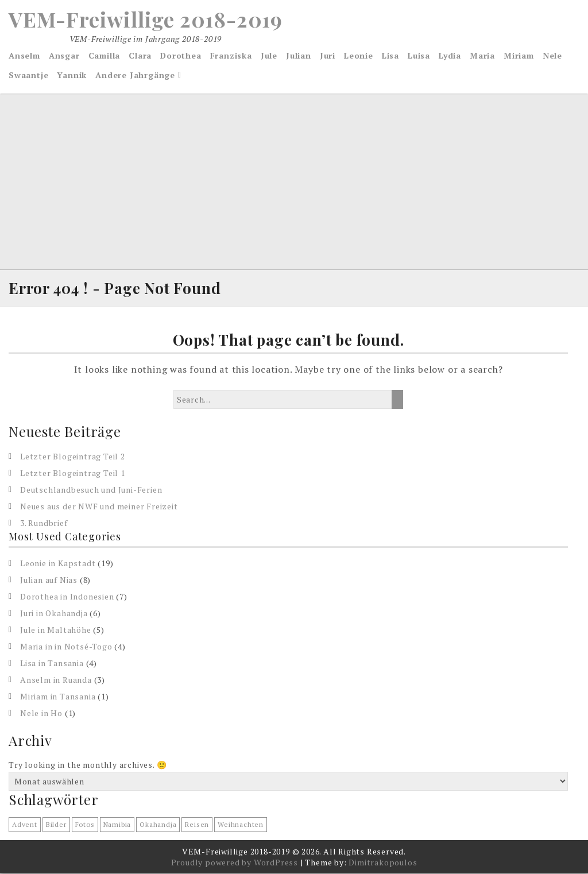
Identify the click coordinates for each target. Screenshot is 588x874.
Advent (25, 825)
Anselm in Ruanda (56, 680)
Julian (299, 55)
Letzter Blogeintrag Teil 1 (73, 473)
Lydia (450, 55)
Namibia (117, 825)
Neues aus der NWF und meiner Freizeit (99, 506)
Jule (269, 55)
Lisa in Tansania (52, 663)
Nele (552, 55)
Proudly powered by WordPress (235, 863)
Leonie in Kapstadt (58, 563)
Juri (328, 55)
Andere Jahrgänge (135, 75)
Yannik (72, 75)
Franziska (231, 55)
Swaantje (28, 75)
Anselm (24, 55)
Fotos (85, 825)
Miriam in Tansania (58, 696)
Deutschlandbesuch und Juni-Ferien (91, 490)
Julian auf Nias (49, 580)
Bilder (56, 825)
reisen (197, 825)
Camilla (105, 55)
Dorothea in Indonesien (67, 596)
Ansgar (64, 55)
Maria (482, 55)
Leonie (359, 55)
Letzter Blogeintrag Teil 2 (73, 456)
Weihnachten (241, 825)
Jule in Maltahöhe (56, 630)
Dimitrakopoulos (383, 863)
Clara (140, 55)
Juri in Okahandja (54, 613)
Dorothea (181, 55)
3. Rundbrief (44, 523)
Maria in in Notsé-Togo (66, 646)
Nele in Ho (41, 713)
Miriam (519, 55)
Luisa (419, 55)
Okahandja (158, 825)
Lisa (390, 55)
